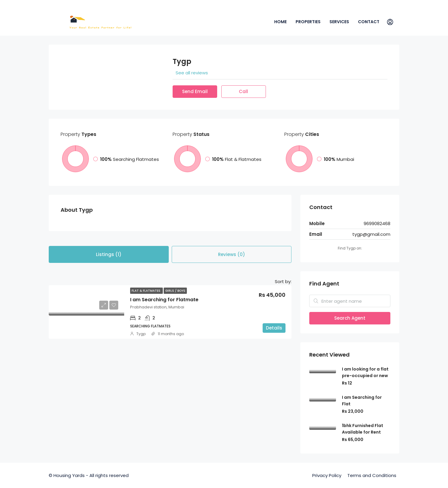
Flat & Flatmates (146, 291)
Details (274, 328)
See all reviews (192, 73)
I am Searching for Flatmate (164, 300)
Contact (369, 22)
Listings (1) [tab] (109, 254)
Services (339, 22)
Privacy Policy (327, 475)
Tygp (141, 334)
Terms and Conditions (372, 475)
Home (280, 22)
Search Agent (350, 318)
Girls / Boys (175, 291)
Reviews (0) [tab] (232, 254)
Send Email (195, 91)
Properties (308, 22)
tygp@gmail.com (371, 234)
